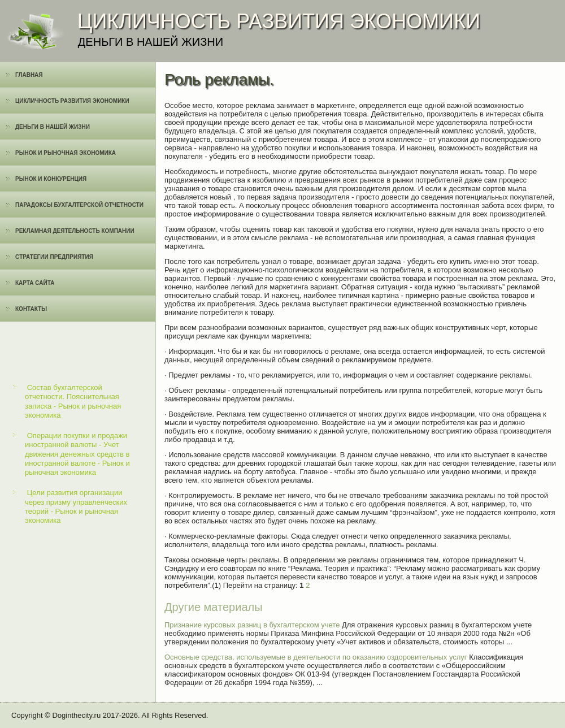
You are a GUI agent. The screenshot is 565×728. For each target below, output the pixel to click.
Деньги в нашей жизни (53, 127)
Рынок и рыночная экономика (66, 153)
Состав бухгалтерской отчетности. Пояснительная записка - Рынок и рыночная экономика (73, 401)
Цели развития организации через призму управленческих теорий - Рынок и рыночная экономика (76, 506)
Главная (29, 75)
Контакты (31, 309)
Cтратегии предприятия (54, 257)
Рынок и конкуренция (51, 179)
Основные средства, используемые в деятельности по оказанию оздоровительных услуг (316, 657)
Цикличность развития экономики (72, 101)
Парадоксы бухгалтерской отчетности (79, 205)
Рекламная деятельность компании (75, 231)
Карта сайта (35, 283)
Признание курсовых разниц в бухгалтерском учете (252, 625)
